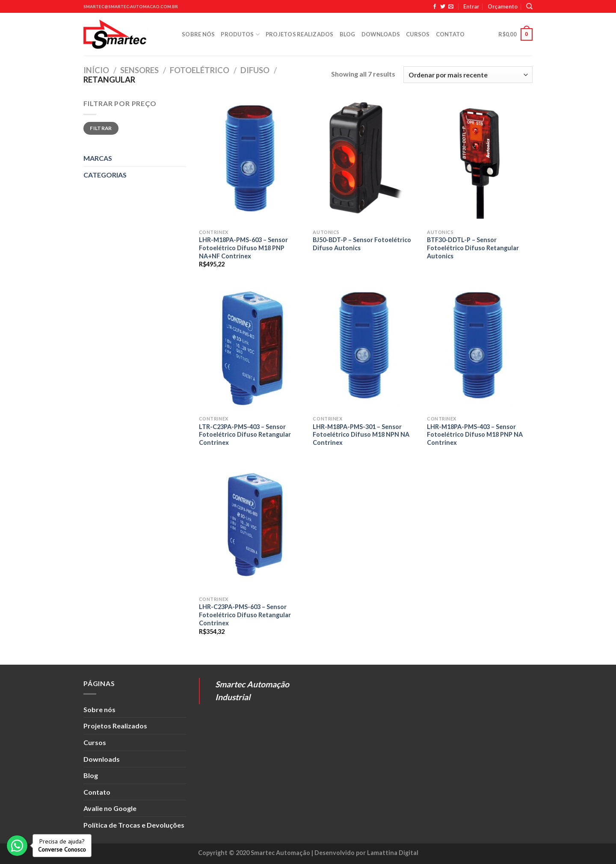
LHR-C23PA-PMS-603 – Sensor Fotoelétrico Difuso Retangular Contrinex (245, 615)
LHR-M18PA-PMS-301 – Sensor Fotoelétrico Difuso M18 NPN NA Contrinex (361, 435)
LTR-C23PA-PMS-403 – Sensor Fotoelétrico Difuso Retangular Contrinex (245, 435)
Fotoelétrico (200, 70)
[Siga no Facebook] (435, 7)
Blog (348, 34)
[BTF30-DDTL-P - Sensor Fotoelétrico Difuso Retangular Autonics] (480, 161)
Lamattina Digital (393, 853)
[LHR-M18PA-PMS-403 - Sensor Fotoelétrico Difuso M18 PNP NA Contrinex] (480, 348)
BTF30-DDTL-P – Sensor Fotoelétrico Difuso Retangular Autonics (473, 248)
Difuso (255, 70)
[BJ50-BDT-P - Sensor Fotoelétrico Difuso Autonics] (366, 161)
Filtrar (101, 128)
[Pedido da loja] (468, 75)
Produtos (240, 34)
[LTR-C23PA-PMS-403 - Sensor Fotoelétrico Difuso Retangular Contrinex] (252, 348)
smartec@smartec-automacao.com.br (131, 7)
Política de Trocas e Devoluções (134, 825)
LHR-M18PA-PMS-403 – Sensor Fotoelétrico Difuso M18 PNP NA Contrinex (475, 435)
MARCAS (98, 158)
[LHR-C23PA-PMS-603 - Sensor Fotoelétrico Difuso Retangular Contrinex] (252, 528)
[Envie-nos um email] (451, 7)
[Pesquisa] (529, 6)
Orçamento (503, 6)
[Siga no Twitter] (443, 7)
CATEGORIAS (105, 175)
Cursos (418, 34)
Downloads (381, 34)
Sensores (139, 70)
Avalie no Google (110, 808)
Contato (450, 34)
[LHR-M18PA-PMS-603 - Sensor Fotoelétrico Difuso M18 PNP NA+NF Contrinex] (252, 161)
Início (96, 70)
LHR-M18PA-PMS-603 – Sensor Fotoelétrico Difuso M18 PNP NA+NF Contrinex (243, 248)
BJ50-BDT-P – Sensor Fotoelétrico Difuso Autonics (362, 244)
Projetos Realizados (300, 34)
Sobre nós (198, 34)
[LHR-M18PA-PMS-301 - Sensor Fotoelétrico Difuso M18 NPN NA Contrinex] (366, 348)
